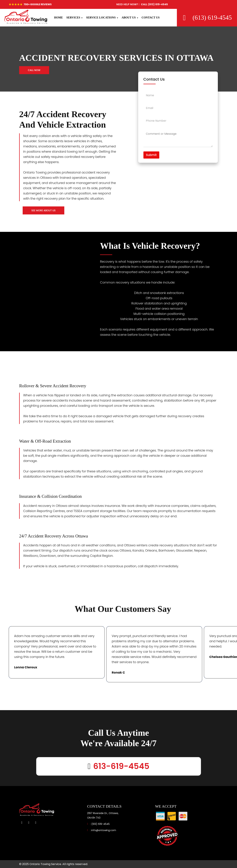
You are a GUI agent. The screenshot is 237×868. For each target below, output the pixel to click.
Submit (151, 155)
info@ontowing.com (104, 830)
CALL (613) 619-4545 (142, 4)
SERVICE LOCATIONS (102, 17)
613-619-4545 (121, 766)
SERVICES (74, 17)
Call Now (34, 70)
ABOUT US (130, 17)
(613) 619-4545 (100, 824)
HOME (58, 17)
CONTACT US (151, 17)
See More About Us (43, 210)
